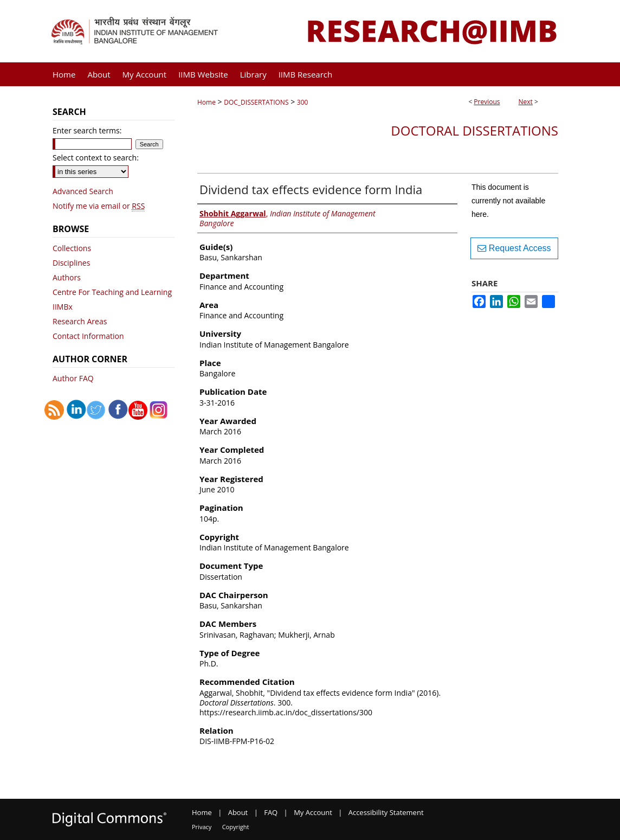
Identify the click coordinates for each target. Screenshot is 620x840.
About (238, 812)
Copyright (236, 827)
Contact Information (88, 336)
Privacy (202, 827)
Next (526, 102)
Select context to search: (96, 158)
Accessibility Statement (386, 812)
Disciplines (71, 263)
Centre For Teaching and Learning (112, 292)
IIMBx (63, 307)
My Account (313, 812)
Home (206, 102)
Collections (72, 248)
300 (303, 102)
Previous (487, 102)
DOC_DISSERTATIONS (256, 102)
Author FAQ (73, 378)
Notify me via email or (99, 206)
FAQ (271, 812)
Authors (67, 277)
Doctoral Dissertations (474, 130)
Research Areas (80, 321)
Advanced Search (83, 191)
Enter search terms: (87, 130)
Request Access (514, 248)
